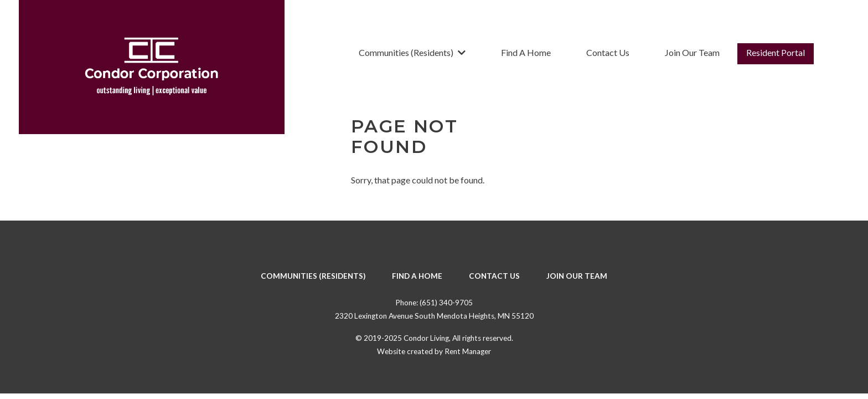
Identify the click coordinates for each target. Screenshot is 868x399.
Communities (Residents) (412, 52)
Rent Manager (468, 351)
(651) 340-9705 (446, 303)
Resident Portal (776, 52)
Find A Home (526, 52)
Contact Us (608, 52)
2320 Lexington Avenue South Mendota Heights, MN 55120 (434, 316)
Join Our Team (692, 52)
